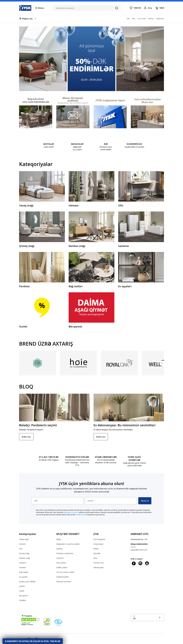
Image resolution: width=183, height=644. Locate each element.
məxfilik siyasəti (81, 515)
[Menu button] (40, 8)
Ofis (21, 549)
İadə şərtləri (61, 563)
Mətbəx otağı (25, 558)
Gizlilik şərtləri (62, 567)
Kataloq (59, 549)
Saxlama (23, 563)
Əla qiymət (23, 596)
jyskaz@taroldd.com (139, 550)
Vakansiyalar (98, 567)
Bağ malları (24, 572)
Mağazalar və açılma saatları (68, 544)
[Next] (162, 363)
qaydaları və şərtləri (71, 512)
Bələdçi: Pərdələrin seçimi (38, 425)
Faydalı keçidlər (63, 577)
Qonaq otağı (24, 553)
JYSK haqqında (99, 539)
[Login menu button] (148, 8)
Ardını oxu (26, 437)
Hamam (22, 544)
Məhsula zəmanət (64, 582)
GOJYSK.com (99, 563)
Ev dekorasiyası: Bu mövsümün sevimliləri (124, 425)
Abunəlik (97, 553)
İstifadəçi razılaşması (65, 553)
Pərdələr (22, 567)
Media (96, 549)
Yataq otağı (24, 539)
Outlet (22, 591)
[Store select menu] (28, 19)
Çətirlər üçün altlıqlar (27, 582)
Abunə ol (145, 501)
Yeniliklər (23, 600)
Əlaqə (59, 539)
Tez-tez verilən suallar (65, 572)
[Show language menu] (147, 617)
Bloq (95, 558)
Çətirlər (22, 586)
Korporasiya (98, 544)
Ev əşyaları (23, 577)
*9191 (133, 547)
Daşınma (60, 558)
